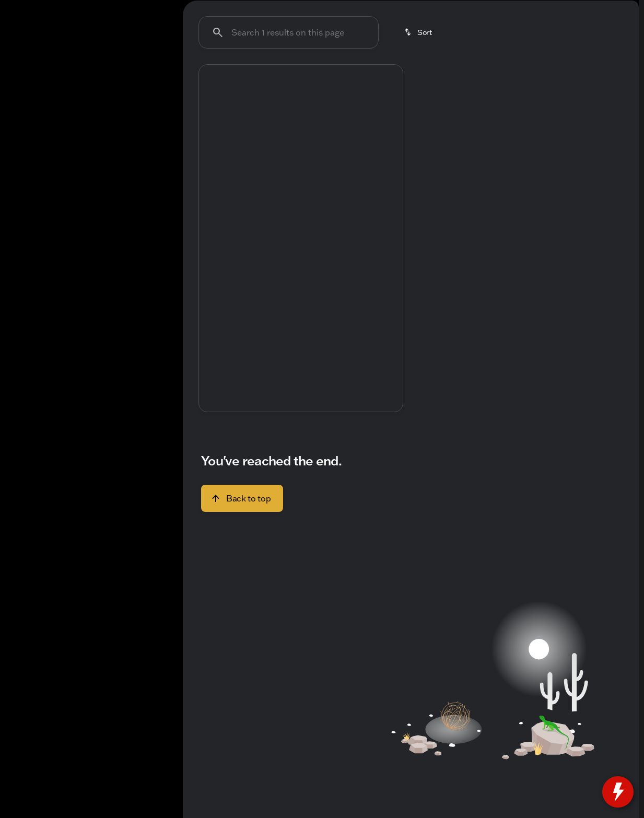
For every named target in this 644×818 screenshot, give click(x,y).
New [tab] (34, 78)
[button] (214, 240)
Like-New (583, 78)
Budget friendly (508, 78)
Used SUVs (355, 78)
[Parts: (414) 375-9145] (425, 8)
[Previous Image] (214, 240)
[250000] (137, 249)
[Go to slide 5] (331, 303)
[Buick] (26, 129)
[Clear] (135, 320)
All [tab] (89, 78)
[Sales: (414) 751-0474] (491, 8)
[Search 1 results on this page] (289, 131)
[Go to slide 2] (284, 303)
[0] (33, 249)
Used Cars (286, 78)
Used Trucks (427, 78)
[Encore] (66, 129)
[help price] (215, 389)
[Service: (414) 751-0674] (355, 8)
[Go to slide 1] (268, 303)
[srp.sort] (419, 131)
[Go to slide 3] (299, 303)
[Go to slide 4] (315, 303)
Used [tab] (143, 78)
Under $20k (217, 78)
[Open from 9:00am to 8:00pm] (585, 8)
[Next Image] (388, 240)
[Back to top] (242, 597)
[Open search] (516, 34)
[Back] (144, 108)
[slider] (25, 195)
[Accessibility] (29, 8)
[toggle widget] (618, 792)
